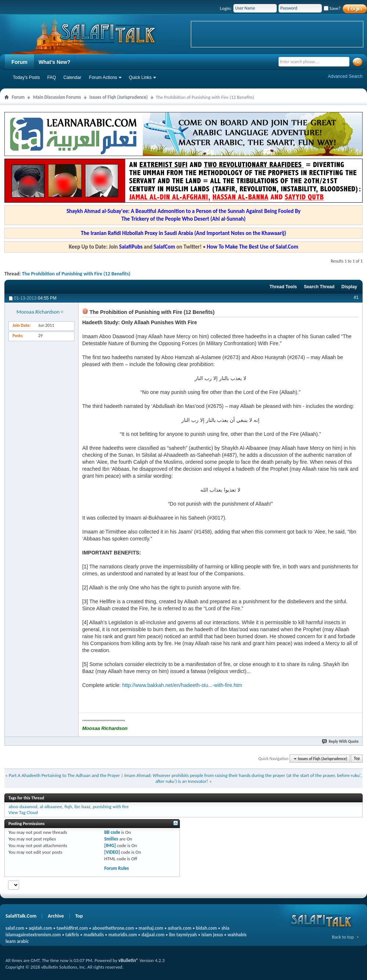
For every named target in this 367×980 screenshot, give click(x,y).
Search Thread (319, 287)
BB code (112, 832)
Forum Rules (117, 868)
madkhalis (94, 935)
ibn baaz (82, 807)
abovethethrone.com (113, 928)
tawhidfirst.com (72, 928)
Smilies (111, 839)
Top (357, 759)
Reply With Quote (341, 742)
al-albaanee (51, 807)
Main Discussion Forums (57, 97)
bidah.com (206, 928)
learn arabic (17, 941)
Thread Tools (283, 287)
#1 (356, 297)
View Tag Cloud (23, 812)
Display (349, 287)
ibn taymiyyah (183, 935)
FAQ (52, 77)
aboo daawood (23, 807)
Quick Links (140, 77)
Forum (19, 62)
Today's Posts (26, 77)
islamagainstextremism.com (33, 935)
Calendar (72, 77)
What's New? (54, 62)
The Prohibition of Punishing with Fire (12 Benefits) (76, 274)
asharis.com (179, 928)
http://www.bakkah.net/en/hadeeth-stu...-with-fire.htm (182, 685)
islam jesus (212, 935)
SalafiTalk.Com (21, 916)
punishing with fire (110, 807)
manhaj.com (151, 928)
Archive (56, 916)
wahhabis (237, 935)
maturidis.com (123, 935)
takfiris (72, 935)
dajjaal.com (153, 935)
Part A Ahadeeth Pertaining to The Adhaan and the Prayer (64, 775)
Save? (332, 8)
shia (225, 928)
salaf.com (15, 928)
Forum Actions (103, 77)
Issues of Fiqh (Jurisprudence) (119, 97)
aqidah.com (40, 928)
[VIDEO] (112, 852)
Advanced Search (345, 76)
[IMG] (110, 845)
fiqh (68, 807)
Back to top (343, 937)
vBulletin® (128, 960)
